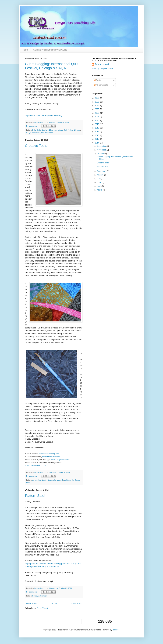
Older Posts (76, 604)
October (101, 154)
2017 (97, 132)
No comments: (32, 126)
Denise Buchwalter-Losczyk (53, 480)
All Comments (101, 85)
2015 (97, 139)
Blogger (116, 630)
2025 (97, 102)
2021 (97, 117)
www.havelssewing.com (49, 454)
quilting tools (69, 480)
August (100, 175)
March (100, 190)
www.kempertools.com (60, 459)
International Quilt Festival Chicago (67, 130)
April (99, 186)
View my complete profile (102, 68)
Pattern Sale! (35, 496)
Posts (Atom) (42, 608)
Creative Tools (36, 146)
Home (25, 50)
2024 (97, 106)
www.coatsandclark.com (35, 465)
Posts (97, 80)
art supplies (37, 480)
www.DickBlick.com (51, 457)
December (102, 146)
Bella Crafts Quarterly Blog (43, 130)
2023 (97, 109)
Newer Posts (31, 604)
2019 (97, 124)
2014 (97, 143)
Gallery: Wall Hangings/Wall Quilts (50, 50)
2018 (97, 128)
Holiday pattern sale (40, 596)
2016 (97, 135)
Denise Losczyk (102, 64)
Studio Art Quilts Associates (43, 133)
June (99, 182)
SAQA (29, 133)
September (102, 171)
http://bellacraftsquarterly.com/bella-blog (44, 115)
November (102, 150)
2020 (97, 121)
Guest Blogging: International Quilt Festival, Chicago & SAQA (52, 66)
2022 (97, 113)
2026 (97, 98)
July (99, 179)
